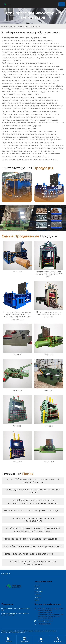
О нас (41, 640)
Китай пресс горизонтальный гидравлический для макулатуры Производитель (33, 530)
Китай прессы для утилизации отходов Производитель (33, 563)
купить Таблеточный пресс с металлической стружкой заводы (33, 481)
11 (10, 574)
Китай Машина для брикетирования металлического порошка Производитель (33, 502)
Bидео (37, 600)
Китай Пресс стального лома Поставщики (28, 554)
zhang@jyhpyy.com (46, 621)
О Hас (36, 589)
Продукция (38, 592)
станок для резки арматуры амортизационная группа (33, 491)
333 (7, 574)
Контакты (38, 597)
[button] (60, 187)
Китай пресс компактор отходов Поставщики (30, 539)
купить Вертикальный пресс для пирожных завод (33, 546)
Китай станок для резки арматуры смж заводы (31, 510)
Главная (4, 26)
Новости (37, 594)
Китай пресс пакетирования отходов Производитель (33, 519)
